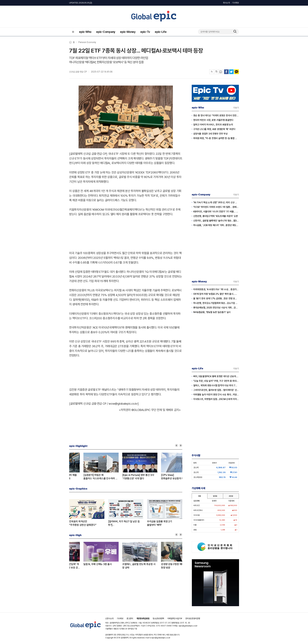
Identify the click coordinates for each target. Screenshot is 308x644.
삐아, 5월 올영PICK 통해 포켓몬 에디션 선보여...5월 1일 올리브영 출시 (216, 376)
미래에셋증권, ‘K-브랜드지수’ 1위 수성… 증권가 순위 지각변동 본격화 (216, 289)
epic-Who (85, 32)
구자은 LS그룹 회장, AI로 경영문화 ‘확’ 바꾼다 (214, 129)
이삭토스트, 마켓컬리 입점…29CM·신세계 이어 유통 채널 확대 (216, 399)
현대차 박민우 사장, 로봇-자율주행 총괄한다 (213, 120)
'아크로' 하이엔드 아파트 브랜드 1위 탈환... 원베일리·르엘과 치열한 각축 (216, 207)
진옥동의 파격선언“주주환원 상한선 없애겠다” (83, 523)
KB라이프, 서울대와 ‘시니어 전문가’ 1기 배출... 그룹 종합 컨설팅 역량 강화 (216, 212)
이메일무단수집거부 (175, 618)
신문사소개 (109, 618)
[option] (88, 466)
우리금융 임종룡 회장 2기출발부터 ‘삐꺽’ (160, 523)
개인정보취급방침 (143, 618)
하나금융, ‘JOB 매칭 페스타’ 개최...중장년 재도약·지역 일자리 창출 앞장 (216, 225)
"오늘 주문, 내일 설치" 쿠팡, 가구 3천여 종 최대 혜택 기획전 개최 (216, 381)
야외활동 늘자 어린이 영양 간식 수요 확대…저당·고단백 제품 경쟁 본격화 (216, 395)
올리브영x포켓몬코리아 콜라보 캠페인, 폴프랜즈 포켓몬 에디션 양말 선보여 (125, 566)
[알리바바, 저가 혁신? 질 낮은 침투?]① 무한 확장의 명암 (124, 523)
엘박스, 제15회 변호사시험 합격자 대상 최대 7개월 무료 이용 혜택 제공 (216, 385)
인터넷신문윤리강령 (193, 618)
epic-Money (128, 32)
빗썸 (200, 496)
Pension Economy (87, 42)
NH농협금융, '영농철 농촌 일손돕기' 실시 (212, 312)
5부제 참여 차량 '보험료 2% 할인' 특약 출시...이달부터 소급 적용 (216, 294)
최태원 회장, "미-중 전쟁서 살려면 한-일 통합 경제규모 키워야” (216, 138)
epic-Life (161, 32)
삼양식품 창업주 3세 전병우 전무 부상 (210, 134)
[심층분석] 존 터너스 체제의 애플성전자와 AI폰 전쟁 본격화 (162, 477)
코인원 (231, 496)
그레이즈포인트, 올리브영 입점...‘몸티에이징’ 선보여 (216, 390)
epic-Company (106, 32)
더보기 (236, 108)
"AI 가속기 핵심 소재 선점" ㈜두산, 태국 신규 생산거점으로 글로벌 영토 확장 (216, 202)
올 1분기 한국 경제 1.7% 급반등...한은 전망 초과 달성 (216, 299)
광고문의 (130, 618)
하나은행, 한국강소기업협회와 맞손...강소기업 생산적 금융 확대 (216, 303)
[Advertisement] (126, 233)
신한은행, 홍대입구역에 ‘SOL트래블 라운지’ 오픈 (216, 216)
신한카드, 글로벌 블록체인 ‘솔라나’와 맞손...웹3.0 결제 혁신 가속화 (216, 221)
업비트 (215, 496)
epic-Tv (145, 32)
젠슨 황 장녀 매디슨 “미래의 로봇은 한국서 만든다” (216, 116)
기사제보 (235, 3)
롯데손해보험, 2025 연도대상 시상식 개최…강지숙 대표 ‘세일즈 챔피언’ (216, 308)
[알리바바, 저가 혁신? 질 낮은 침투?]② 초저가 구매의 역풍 (84, 477)
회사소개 (226, 3)
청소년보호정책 (158, 618)
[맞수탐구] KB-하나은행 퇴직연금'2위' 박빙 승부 (124, 477)
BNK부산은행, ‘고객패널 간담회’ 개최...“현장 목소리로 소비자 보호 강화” (163, 566)
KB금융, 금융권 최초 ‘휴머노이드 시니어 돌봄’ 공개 (86, 566)
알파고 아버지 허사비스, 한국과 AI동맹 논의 (213, 125)
